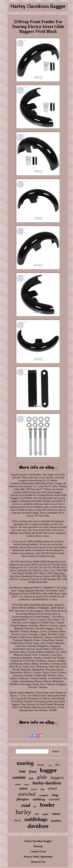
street (23, 788)
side (37, 814)
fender (47, 805)
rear (22, 771)
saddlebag (39, 799)
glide (42, 777)
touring (25, 763)
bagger (48, 770)
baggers (57, 778)
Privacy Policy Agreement (38, 857)
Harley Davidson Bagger (38, 841)
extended (54, 799)
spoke (45, 814)
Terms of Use (38, 862)
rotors (56, 814)
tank (31, 778)
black (18, 820)
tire (35, 807)
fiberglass (23, 799)
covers (34, 789)
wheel (52, 788)
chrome (41, 765)
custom (19, 777)
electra (27, 785)
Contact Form (38, 851)
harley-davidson (47, 783)
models (18, 784)
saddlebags (36, 819)
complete (44, 795)
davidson (38, 826)
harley (23, 812)
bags (42, 789)
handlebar (56, 821)
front (33, 771)
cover (50, 765)
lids (57, 765)
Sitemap (38, 846)
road (26, 805)
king (55, 795)
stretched (27, 794)
